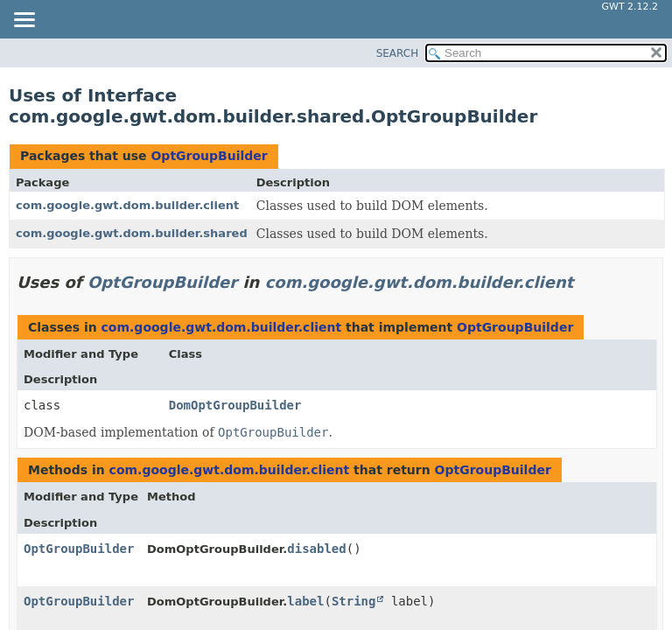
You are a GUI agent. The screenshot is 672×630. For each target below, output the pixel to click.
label (305, 601)
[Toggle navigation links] (24, 21)
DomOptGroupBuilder (235, 405)
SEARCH (398, 53)
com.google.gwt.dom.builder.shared (132, 233)
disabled (316, 549)
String (354, 601)
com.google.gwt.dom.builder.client (127, 205)
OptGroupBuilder (209, 156)
